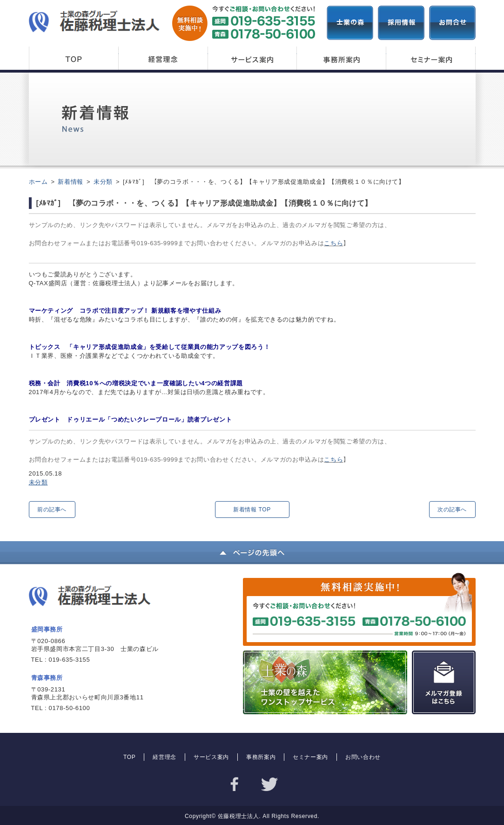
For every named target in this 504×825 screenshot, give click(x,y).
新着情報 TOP (252, 510)
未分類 (38, 482)
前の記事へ (52, 510)
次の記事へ (452, 510)
